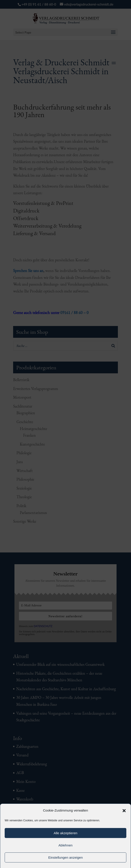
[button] (124, 811)
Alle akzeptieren (65, 833)
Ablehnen (65, 845)
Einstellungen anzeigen (65, 857)
